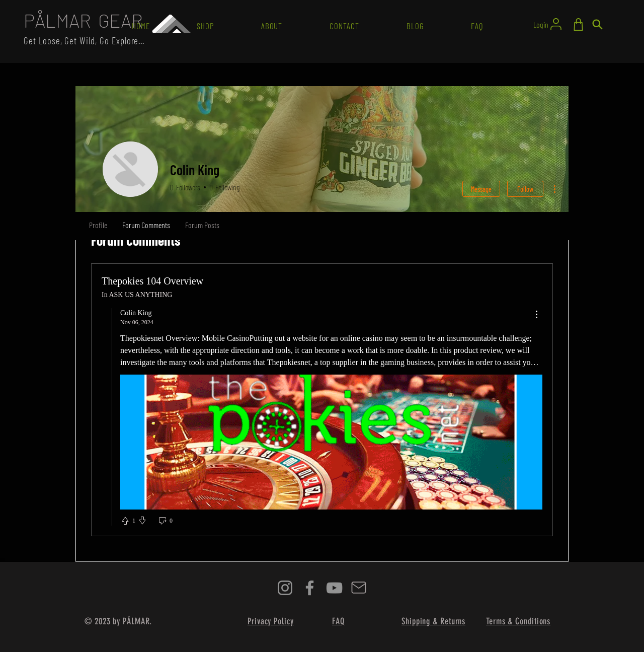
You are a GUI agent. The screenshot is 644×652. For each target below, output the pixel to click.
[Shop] (578, 24)
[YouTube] (334, 588)
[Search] (597, 24)
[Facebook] (310, 588)
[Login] (548, 24)
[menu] (536, 315)
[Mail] (359, 588)
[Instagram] (285, 588)
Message (481, 189)
